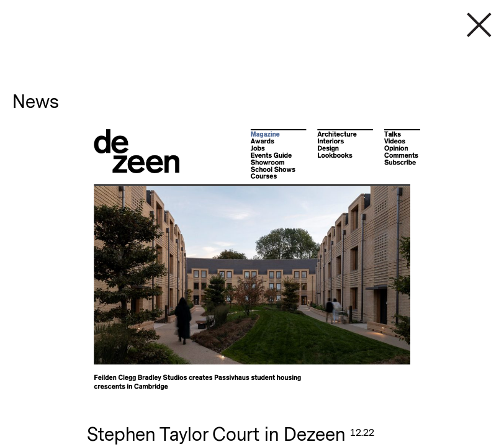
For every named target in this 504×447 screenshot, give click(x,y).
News (36, 102)
